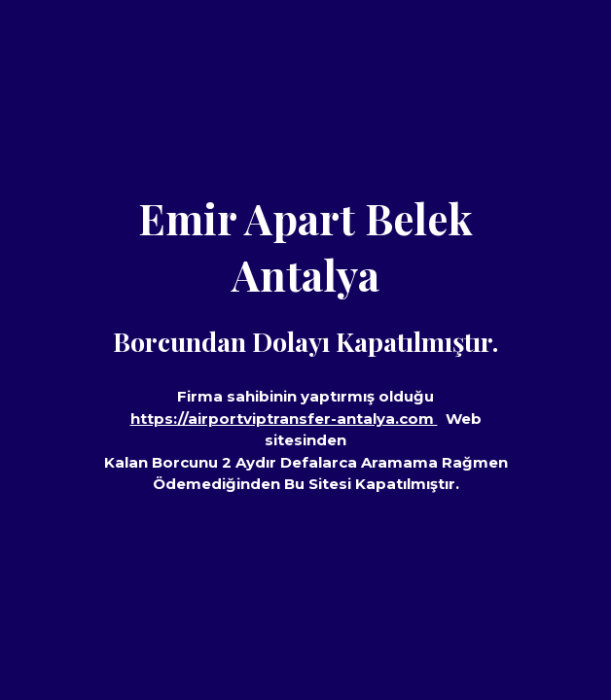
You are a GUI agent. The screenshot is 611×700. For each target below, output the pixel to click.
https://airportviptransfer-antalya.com (284, 419)
